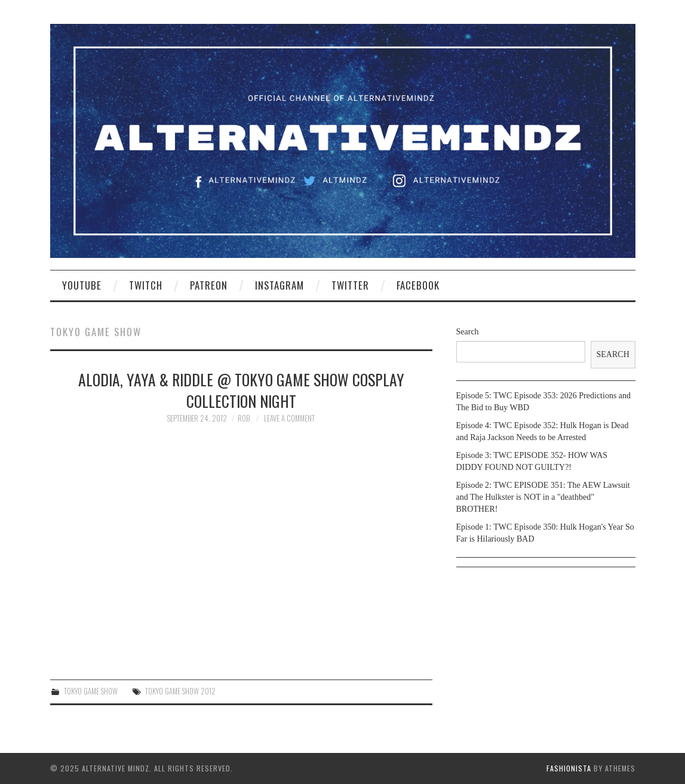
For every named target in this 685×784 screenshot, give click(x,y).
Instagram (279, 285)
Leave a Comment (289, 418)
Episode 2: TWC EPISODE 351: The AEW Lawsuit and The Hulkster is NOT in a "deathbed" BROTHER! (543, 497)
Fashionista (569, 768)
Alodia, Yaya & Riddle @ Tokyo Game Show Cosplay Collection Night (241, 390)
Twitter (350, 285)
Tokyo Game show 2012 (180, 691)
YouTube (82, 285)
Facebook (418, 285)
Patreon (209, 285)
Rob (244, 418)
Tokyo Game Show (91, 691)
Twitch (146, 285)
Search (468, 332)
